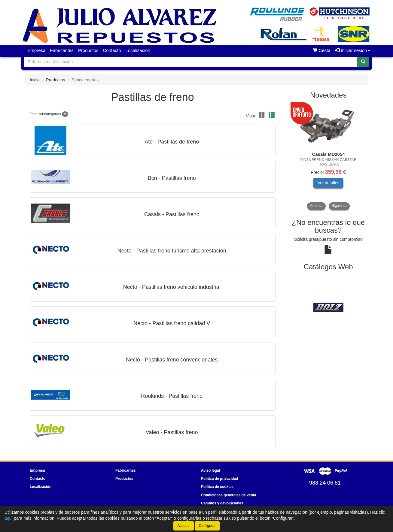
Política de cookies (217, 487)
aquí (9, 518)
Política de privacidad (219, 479)
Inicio (35, 80)
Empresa (37, 50)
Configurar (207, 526)
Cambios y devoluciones (222, 503)
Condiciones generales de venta (228, 495)
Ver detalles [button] (328, 183)
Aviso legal (210, 470)
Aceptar (183, 526)
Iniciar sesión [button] (353, 50)
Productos (88, 50)
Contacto (112, 50)
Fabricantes (62, 50)
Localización (138, 50)
